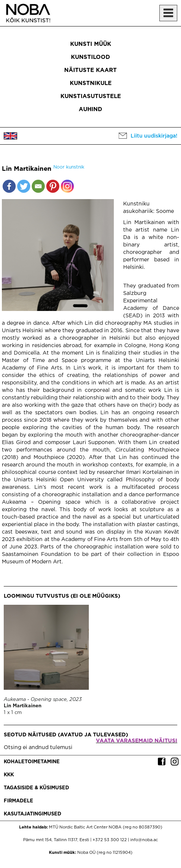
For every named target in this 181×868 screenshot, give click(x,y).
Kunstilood (90, 57)
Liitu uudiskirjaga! (154, 136)
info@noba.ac (144, 840)
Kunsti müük (91, 44)
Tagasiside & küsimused (36, 788)
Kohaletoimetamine (32, 762)
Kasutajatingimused (32, 814)
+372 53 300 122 (110, 840)
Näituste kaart (90, 70)
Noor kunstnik (69, 167)
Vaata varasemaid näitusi (137, 741)
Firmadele (18, 801)
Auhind (90, 109)
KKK (9, 775)
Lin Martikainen (23, 706)
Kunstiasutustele (91, 96)
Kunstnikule (91, 83)
